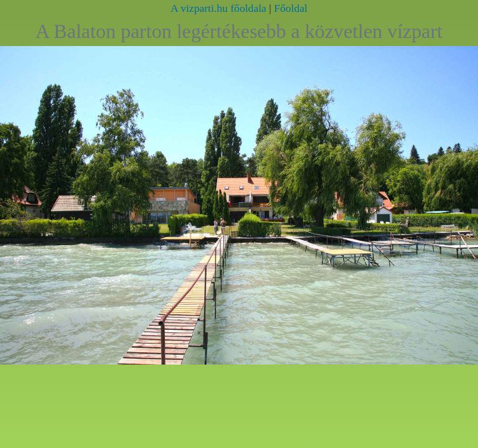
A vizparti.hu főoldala (218, 8)
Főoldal (291, 8)
